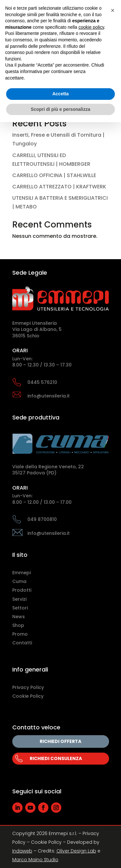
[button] (113, 10)
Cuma (19, 581)
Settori (20, 608)
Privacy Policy (28, 687)
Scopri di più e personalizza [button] (60, 109)
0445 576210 (42, 382)
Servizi (19, 599)
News (19, 617)
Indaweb (22, 851)
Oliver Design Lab (76, 851)
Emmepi (21, 573)
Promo (20, 634)
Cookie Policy (28, 696)
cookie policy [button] (91, 27)
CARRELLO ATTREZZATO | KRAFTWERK (59, 187)
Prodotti (22, 590)
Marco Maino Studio (35, 860)
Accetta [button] (60, 94)
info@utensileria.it (49, 396)
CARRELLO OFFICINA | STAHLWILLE (54, 175)
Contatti (22, 643)
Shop (18, 625)
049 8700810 (42, 519)
